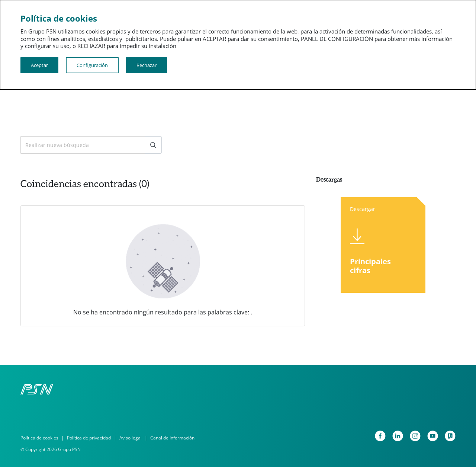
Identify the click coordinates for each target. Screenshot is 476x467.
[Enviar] (153, 145)
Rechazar (147, 65)
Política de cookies (39, 438)
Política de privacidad (89, 438)
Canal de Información (172, 438)
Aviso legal (131, 438)
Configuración (92, 65)
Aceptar (39, 65)
